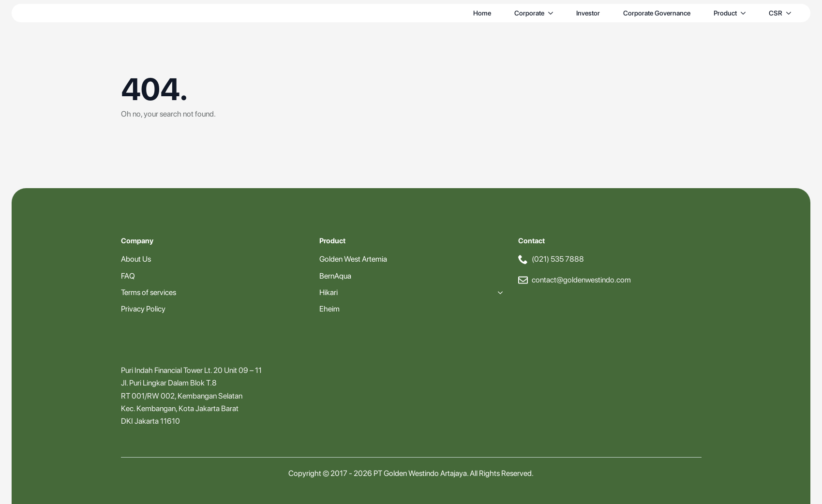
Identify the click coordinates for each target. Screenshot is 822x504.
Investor (588, 13)
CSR (776, 13)
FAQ (128, 276)
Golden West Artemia (353, 259)
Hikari (329, 292)
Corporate (529, 13)
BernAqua (335, 276)
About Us (136, 259)
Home (482, 13)
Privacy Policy (143, 309)
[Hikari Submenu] (498, 293)
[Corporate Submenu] (553, 13)
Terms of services (149, 292)
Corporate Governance (657, 13)
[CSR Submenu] (791, 13)
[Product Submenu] (745, 13)
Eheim (329, 309)
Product (725, 13)
